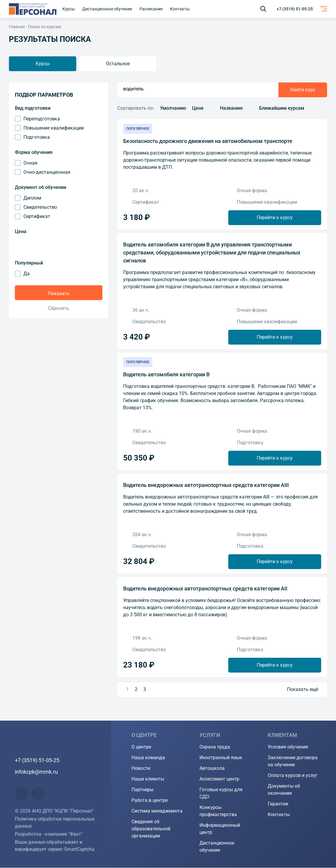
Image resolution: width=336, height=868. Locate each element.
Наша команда (148, 758)
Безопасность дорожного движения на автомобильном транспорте (208, 141)
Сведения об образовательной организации (151, 829)
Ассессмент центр (219, 779)
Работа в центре (150, 801)
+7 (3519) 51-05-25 (295, 9)
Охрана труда (215, 747)
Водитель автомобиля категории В (166, 374)
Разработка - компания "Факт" (49, 834)
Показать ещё (303, 690)
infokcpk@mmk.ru (36, 772)
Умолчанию (173, 108)
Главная (17, 27)
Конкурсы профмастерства (218, 811)
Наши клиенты (148, 779)
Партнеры (142, 790)
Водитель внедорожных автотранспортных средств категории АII (205, 589)
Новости (141, 769)
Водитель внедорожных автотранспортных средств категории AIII (206, 485)
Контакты (279, 815)
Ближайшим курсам (282, 108)
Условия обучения (288, 747)
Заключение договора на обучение (293, 761)
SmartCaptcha (79, 849)
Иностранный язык (221, 758)
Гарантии (278, 804)
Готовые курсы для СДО (221, 793)
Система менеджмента (157, 811)
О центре (141, 747)
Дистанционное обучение (217, 847)
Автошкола (212, 769)
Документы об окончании (284, 790)
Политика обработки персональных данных (55, 823)
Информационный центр (220, 829)
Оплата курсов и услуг (293, 776)
